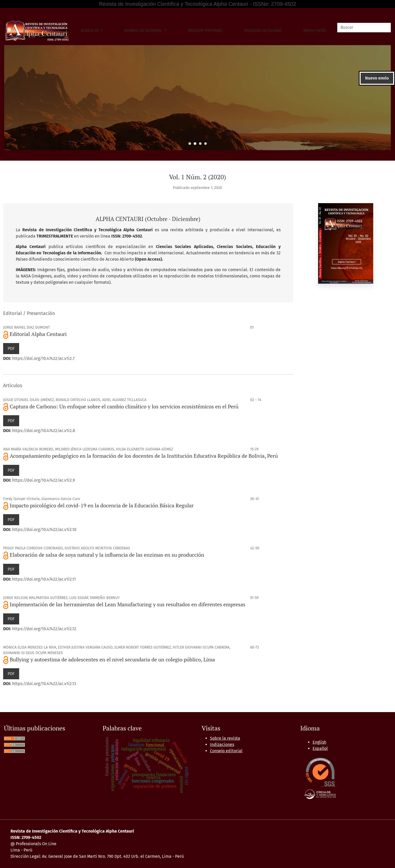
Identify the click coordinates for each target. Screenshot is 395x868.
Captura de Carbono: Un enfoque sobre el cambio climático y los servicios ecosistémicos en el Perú (124, 406)
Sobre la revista (225, 738)
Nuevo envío (315, 31)
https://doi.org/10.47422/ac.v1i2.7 (43, 358)
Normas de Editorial (144, 31)
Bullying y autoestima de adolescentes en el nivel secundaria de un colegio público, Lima (112, 659)
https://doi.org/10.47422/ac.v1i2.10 (44, 530)
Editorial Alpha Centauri (38, 334)
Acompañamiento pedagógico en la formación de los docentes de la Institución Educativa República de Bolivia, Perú (144, 456)
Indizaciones (222, 745)
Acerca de (90, 31)
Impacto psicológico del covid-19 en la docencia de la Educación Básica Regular (102, 505)
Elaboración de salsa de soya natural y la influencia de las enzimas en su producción (107, 555)
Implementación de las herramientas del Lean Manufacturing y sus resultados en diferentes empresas (128, 604)
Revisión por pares (205, 31)
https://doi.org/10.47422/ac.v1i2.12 (44, 629)
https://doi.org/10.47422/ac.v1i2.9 (43, 480)
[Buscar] (364, 28)
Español (320, 748)
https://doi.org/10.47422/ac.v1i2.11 (44, 579)
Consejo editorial (226, 751)
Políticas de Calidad (263, 31)
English (319, 742)
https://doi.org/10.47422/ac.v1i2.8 (44, 431)
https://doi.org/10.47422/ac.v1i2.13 (44, 684)
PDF (11, 348)
